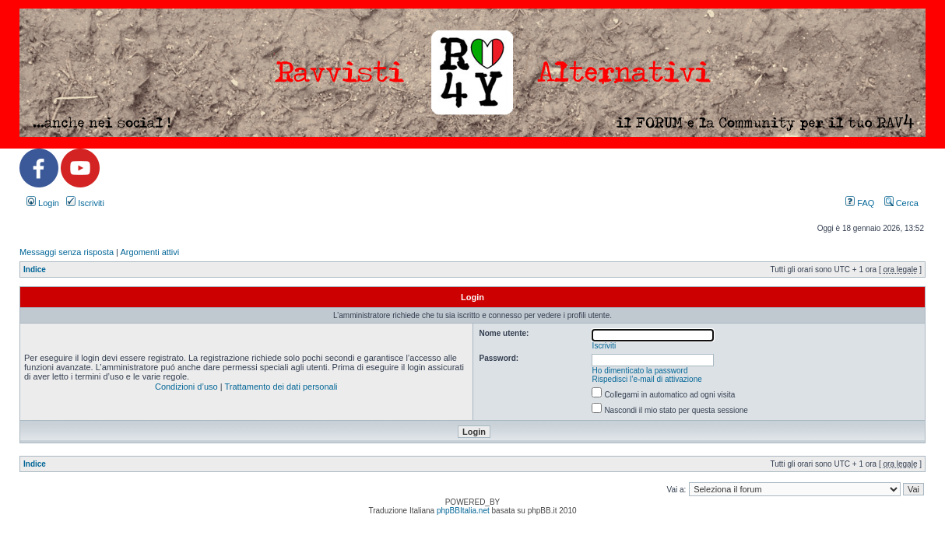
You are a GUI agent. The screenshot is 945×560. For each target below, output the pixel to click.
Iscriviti (85, 203)
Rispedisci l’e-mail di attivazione (647, 379)
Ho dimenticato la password (640, 371)
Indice (35, 269)
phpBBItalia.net (463, 511)
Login (43, 203)
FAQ (860, 203)
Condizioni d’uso (186, 387)
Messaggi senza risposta (67, 252)
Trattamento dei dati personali (281, 387)
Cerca (901, 203)
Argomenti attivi (149, 252)
